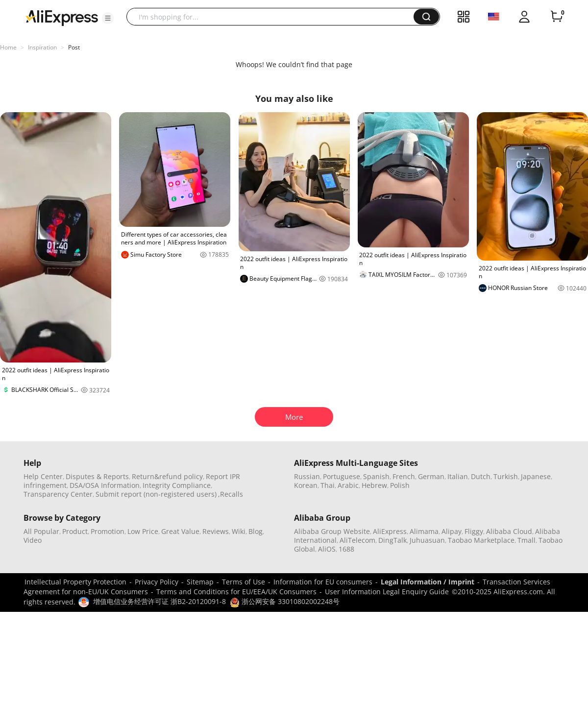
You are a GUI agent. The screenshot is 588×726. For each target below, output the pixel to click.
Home (8, 47)
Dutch (481, 476)
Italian (458, 476)
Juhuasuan (427, 540)
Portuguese (342, 476)
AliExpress (390, 531)
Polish (400, 485)
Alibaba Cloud (509, 531)
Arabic (348, 485)
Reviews (216, 531)
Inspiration (42, 47)
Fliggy (474, 531)
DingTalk (392, 540)
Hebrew (374, 485)
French (404, 476)
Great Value (180, 531)
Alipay (452, 531)
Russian (307, 476)
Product (75, 531)
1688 (346, 549)
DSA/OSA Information (105, 485)
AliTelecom (357, 540)
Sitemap (200, 582)
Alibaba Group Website (332, 531)
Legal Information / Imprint (428, 582)
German (431, 476)
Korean (306, 485)
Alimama (424, 531)
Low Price (143, 531)
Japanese (536, 476)
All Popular (41, 531)
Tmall (527, 540)
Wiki (239, 531)
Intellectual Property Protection (75, 582)
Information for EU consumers (323, 582)
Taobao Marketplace (481, 540)
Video (33, 540)
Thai (328, 485)
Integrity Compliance (177, 485)
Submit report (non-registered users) (156, 494)
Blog (256, 531)
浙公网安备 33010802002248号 (285, 601)
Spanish (376, 476)
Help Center (43, 476)
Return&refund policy (167, 476)
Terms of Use (244, 582)
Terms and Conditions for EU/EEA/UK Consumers (236, 592)
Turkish (506, 476)
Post (74, 47)
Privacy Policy (157, 582)
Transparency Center (58, 494)
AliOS (327, 549)
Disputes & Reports (97, 476)
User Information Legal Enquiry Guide (387, 592)
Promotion (108, 531)
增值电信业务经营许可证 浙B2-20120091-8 (159, 601)
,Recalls (231, 494)
